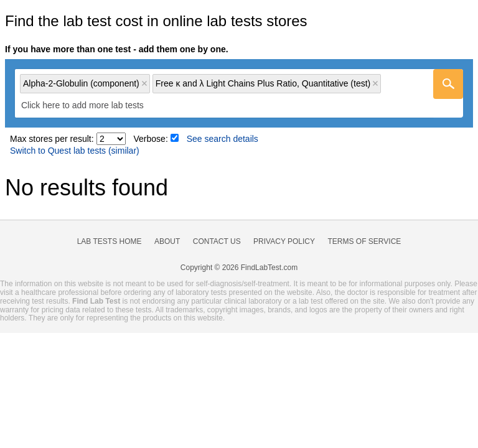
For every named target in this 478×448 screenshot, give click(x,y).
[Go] (448, 84)
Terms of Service (365, 241)
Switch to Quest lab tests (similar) (75, 151)
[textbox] (91, 105)
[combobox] (239, 93)
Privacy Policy (284, 241)
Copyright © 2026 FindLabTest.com (239, 268)
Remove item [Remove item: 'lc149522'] (144, 83)
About (167, 241)
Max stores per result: (52, 139)
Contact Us (217, 241)
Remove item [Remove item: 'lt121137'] (375, 83)
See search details (223, 139)
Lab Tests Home (110, 241)
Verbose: (151, 139)
